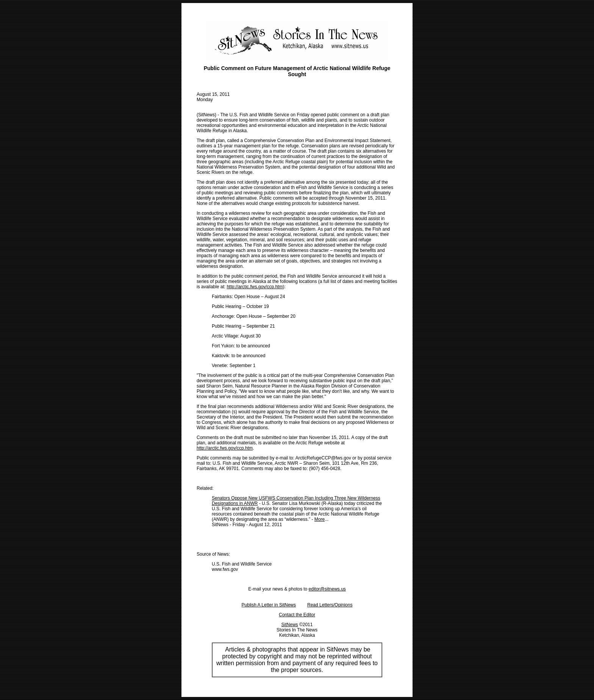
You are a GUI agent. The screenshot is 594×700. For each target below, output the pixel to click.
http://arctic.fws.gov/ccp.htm (255, 287)
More (320, 519)
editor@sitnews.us (327, 589)
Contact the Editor (297, 615)
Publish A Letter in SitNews (269, 605)
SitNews (290, 625)
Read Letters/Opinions (330, 605)
